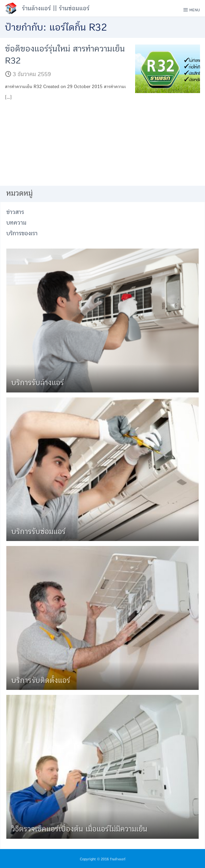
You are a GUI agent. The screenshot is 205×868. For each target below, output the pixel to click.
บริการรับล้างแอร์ (38, 383)
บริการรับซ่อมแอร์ (38, 532)
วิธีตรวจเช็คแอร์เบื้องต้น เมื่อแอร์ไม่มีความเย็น (79, 829)
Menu (192, 10)
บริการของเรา (22, 233)
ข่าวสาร (15, 212)
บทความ (16, 223)
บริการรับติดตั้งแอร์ (41, 680)
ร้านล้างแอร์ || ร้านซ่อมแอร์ (56, 8)
